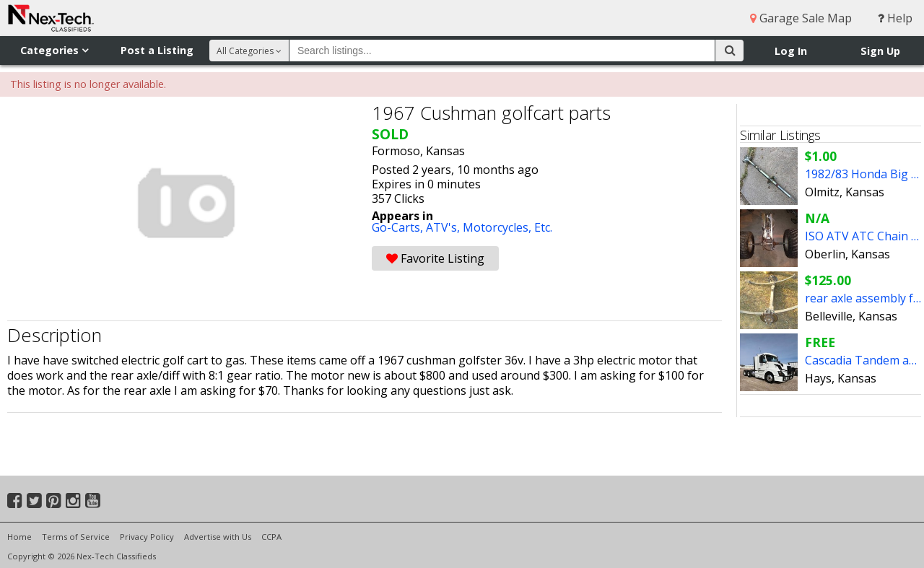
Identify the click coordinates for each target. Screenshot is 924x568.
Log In (791, 51)
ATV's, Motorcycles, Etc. (489, 227)
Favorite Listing (435, 258)
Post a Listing (157, 50)
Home (19, 537)
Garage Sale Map (801, 18)
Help (895, 18)
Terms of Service (76, 537)
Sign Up (880, 51)
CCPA (271, 537)
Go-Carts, (399, 227)
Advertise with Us (218, 537)
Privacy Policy (147, 537)
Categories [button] (54, 50)
